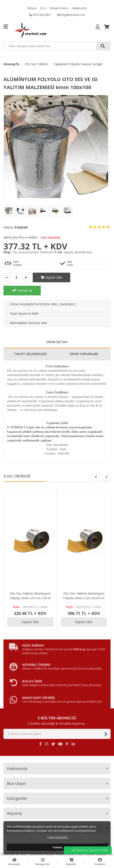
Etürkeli (21, 227)
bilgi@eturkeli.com (71, 15)
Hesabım (100, 862)
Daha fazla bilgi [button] (57, 837)
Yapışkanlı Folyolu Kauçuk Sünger (78, 64)
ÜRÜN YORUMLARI (84, 341)
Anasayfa (11, 64)
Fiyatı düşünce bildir (24, 300)
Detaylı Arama (59, 8)
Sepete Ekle (51, 277)
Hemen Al (92, 277)
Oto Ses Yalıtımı (36, 64)
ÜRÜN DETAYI (57, 329)
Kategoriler (43, 862)
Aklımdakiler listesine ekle (28, 310)
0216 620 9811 (41, 15)
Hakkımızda (79, 8)
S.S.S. (43, 8)
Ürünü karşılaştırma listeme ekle (33, 291)
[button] (106, 464)
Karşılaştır (67, 291)
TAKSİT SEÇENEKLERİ (30, 341)
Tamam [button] (57, 847)
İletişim (32, 8)
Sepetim (71, 862)
